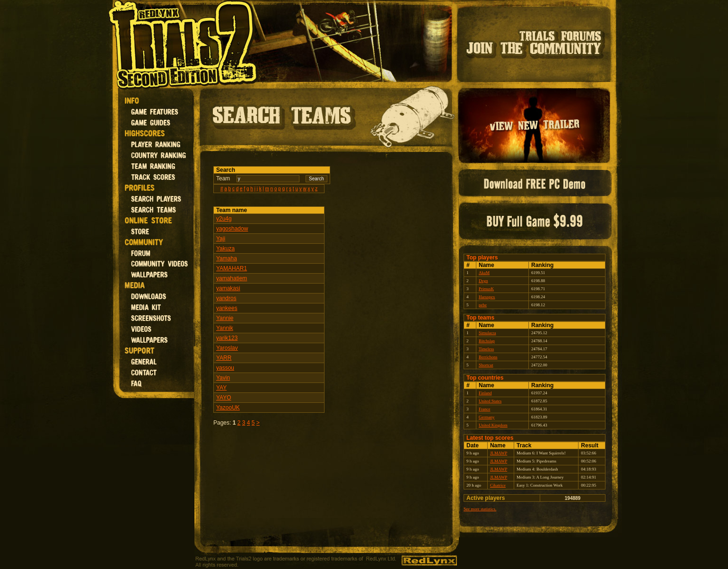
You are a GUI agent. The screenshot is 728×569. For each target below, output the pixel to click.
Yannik (225, 328)
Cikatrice (498, 485)
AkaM (484, 273)
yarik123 (227, 338)
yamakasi (228, 288)
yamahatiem (232, 278)
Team (223, 178)
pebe (483, 305)
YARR (224, 358)
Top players (482, 258)
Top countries (485, 378)
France (485, 409)
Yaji (221, 239)
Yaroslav (227, 348)
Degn (483, 281)
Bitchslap (487, 341)
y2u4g (224, 219)
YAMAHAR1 (232, 268)
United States (490, 401)
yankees (227, 308)
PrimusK (486, 289)
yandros (226, 298)
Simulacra (487, 333)
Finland (485, 393)
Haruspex (487, 297)
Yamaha (227, 258)
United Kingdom (493, 425)
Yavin (223, 378)
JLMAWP (499, 453)
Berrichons (488, 357)
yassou (225, 368)
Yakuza (225, 249)
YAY (221, 388)
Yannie (225, 318)
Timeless (486, 349)
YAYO (224, 398)
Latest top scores (490, 438)
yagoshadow (232, 229)
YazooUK (228, 408)
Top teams (480, 318)
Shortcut (486, 365)
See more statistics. (480, 509)
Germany (487, 417)
